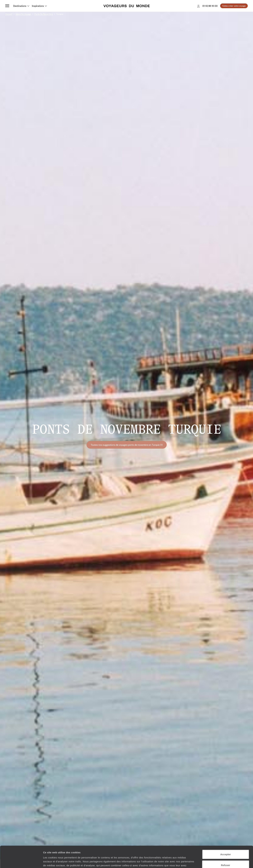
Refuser (226, 847)
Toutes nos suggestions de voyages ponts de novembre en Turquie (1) (127, 445)
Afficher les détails (181, 862)
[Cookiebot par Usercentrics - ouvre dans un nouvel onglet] (21, 862)
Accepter (226, 836)
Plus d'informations (142, 851)
